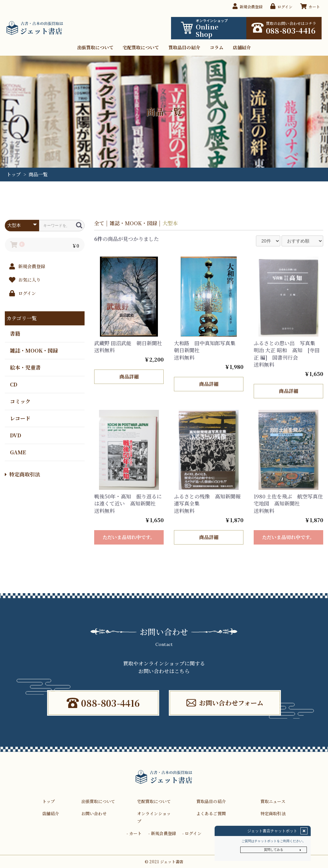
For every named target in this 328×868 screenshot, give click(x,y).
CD (14, 384)
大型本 (170, 223)
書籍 (15, 333)
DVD (16, 435)
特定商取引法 (22, 474)
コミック (20, 401)
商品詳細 (129, 376)
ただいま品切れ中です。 (129, 537)
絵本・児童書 (25, 367)
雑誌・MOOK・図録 (34, 350)
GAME (18, 452)
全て (99, 223)
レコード (20, 418)
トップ (14, 174)
